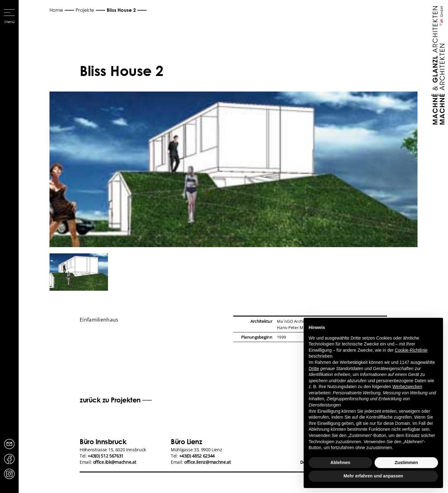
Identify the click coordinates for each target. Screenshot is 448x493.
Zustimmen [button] (406, 462)
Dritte (314, 369)
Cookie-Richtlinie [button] (411, 350)
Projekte (85, 10)
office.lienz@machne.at (208, 462)
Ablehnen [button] (340, 462)
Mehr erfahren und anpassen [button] (373, 476)
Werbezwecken (407, 387)
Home (56, 10)
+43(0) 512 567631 (106, 456)
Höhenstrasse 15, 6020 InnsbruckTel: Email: (113, 456)
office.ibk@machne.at (115, 462)
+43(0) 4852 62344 (197, 456)
